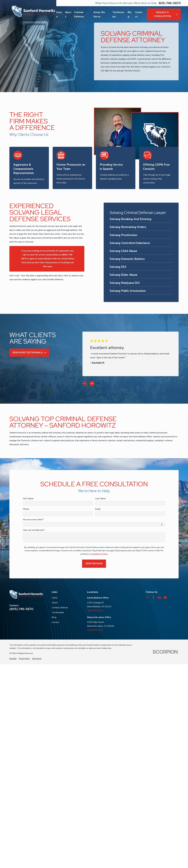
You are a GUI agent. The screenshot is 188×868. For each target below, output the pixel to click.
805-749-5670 (170, 3)
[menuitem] (141, 220)
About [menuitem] (68, 14)
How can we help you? (34, 530)
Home (55, 598)
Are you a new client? (33, 520)
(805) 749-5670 (21, 609)
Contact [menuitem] (139, 14)
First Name (28, 499)
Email (98, 509)
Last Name (100, 499)
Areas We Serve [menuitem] (99, 14)
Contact (55, 622)
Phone (26, 509)
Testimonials (58, 612)
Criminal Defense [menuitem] (79, 14)
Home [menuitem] (59, 14)
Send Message (94, 564)
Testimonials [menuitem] (118, 14)
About (55, 603)
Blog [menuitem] (130, 14)
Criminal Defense (60, 608)
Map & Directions (95, 610)
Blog (54, 617)
